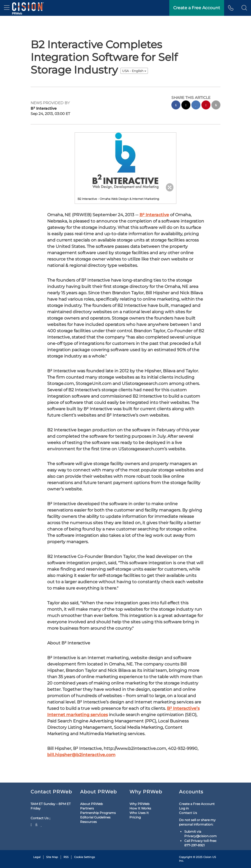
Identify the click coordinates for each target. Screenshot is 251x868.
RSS (66, 840)
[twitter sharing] (186, 106)
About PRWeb (91, 787)
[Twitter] (32, 807)
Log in (184, 791)
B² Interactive (154, 159)
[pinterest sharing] (206, 106)
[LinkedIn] (42, 807)
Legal (37, 840)
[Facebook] (36, 807)
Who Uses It (139, 796)
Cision (207, 840)
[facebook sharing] (176, 106)
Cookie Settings (85, 840)
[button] (244, 8)
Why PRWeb (139, 787)
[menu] (7, 8)
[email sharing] (216, 106)
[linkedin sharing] (196, 106)
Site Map (52, 840)
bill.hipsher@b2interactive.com (81, 699)
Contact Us (40, 801)
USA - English (134, 71)
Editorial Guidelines (95, 800)
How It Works (140, 791)
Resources (88, 805)
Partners (87, 791)
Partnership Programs (98, 796)
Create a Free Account (197, 787)
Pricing (135, 800)
